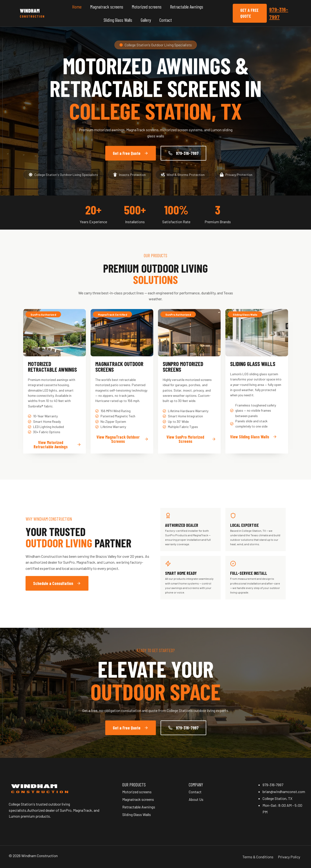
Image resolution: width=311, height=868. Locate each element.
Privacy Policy (289, 857)
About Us (196, 799)
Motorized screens (147, 7)
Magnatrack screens (107, 7)
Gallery (146, 20)
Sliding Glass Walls (118, 20)
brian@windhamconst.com (284, 792)
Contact (166, 20)
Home (77, 7)
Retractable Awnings (187, 7)
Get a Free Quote (249, 13)
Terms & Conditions (258, 857)
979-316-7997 (273, 785)
